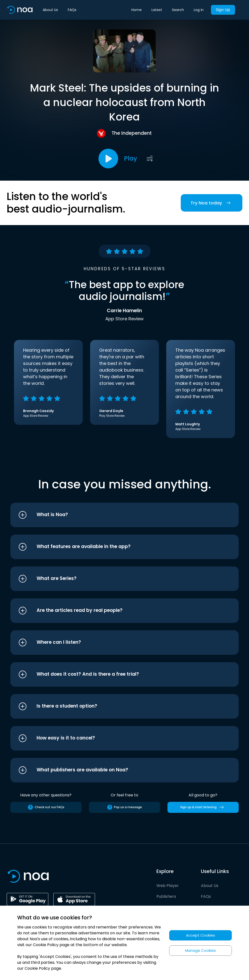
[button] (115, 515)
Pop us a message (124, 807)
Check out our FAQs (46, 807)
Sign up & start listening (203, 807)
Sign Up (223, 10)
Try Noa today (212, 203)
